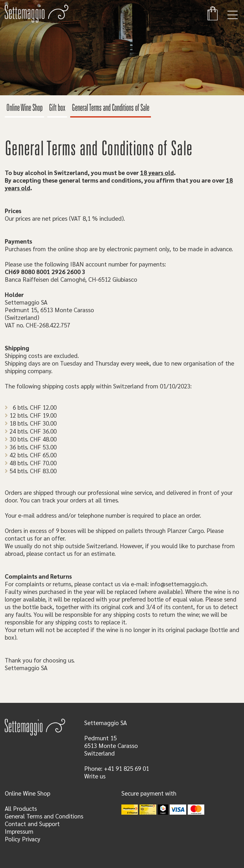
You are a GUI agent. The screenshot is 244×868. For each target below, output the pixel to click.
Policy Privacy (23, 839)
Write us (95, 776)
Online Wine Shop (24, 109)
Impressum (19, 831)
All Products (21, 808)
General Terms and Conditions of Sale (111, 109)
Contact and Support (32, 824)
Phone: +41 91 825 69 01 (117, 768)
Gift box (57, 109)
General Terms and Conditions (44, 816)
